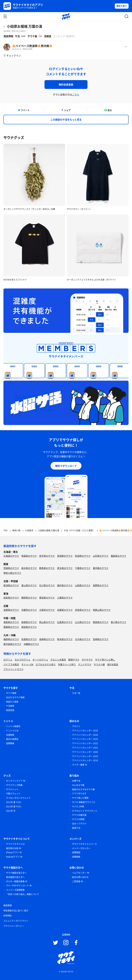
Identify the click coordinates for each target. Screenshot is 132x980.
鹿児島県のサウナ (12, 644)
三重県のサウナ (65, 598)
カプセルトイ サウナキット (85, 811)
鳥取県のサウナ (11, 622)
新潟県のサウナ (11, 585)
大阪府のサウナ (47, 610)
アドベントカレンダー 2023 (85, 739)
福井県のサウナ (65, 585)
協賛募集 (10, 743)
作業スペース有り (67, 664)
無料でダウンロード (66, 466)
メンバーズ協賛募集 (15, 890)
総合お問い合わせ (80, 877)
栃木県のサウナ (29, 568)
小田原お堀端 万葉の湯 (24, 26)
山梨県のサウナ (83, 585)
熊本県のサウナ (65, 639)
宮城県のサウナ (65, 556)
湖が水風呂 (113, 664)
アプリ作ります (79, 794)
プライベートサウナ (13, 669)
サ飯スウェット (13, 794)
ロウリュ (8, 660)
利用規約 (8, 916)
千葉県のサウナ (83, 568)
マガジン (76, 726)
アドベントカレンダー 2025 (85, 731)
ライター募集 (78, 765)
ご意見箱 (76, 881)
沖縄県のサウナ (31, 644)
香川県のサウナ (119, 622)
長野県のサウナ (101, 585)
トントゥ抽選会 (13, 726)
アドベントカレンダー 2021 (85, 748)
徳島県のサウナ (101, 622)
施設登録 (10, 710)
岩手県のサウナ (47, 556)
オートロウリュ (40, 660)
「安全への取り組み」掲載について (23, 894)
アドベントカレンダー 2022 (85, 743)
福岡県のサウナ (11, 639)
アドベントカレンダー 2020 (85, 752)
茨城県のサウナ (11, 568)
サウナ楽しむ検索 (80, 798)
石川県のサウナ (47, 585)
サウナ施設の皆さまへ (16, 873)
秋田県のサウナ (83, 556)
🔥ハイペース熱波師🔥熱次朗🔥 (32, 46)
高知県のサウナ (29, 627)
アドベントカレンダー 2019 (85, 756)
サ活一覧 (76, 693)
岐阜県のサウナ (11, 598)
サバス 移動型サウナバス (84, 802)
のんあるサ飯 (78, 785)
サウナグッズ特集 (14, 785)
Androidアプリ (13, 857)
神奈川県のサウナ (12, 573)
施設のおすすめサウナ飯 (83, 789)
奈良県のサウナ (83, 610)
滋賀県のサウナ (11, 610)
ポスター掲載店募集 (15, 881)
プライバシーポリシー (14, 926)
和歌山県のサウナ (102, 610)
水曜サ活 (76, 781)
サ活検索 (10, 706)
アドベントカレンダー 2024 (85, 735)
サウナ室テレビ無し (105, 660)
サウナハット (12, 789)
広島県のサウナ (65, 622)
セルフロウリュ (22, 660)
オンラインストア (14, 781)
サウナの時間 (78, 819)
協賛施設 (76, 852)
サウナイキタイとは (15, 844)
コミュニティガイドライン (16, 921)
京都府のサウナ (29, 610)
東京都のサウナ (101, 568)
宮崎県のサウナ (101, 639)
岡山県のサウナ (47, 622)
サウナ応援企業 (79, 815)
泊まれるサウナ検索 (15, 697)
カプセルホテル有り (46, 664)
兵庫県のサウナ (65, 610)
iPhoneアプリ (12, 852)
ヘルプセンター (79, 873)
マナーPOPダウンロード (17, 886)
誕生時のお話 (12, 848)
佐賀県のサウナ (29, 639)
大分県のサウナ (83, 639)
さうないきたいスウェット (18, 798)
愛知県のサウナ (47, 598)
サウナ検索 (11, 693)
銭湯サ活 (76, 828)
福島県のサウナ (119, 556)
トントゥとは (12, 731)
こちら (76, 94)
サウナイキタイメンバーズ (84, 844)
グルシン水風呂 (58, 660)
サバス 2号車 (78, 807)
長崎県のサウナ (47, 639)
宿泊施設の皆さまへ (15, 877)
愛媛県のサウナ (11, 627)
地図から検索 (12, 702)
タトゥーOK (27, 664)
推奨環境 (8, 905)
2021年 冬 (11, 811)
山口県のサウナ (83, 622)
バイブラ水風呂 (11, 664)
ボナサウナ (87, 660)
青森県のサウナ (29, 556)
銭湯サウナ (74, 660)
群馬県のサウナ (47, 568)
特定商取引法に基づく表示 (16, 911)
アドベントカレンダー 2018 (85, 760)
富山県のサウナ (29, 585)
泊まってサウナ (79, 824)
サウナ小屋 (99, 664)
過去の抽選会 (12, 739)
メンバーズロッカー (81, 848)
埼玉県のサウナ (65, 568)
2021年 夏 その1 (14, 802)
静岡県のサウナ (29, 598)
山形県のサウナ (101, 556)
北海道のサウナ (11, 556)
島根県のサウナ (29, 622)
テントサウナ (85, 664)
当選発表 (10, 735)
